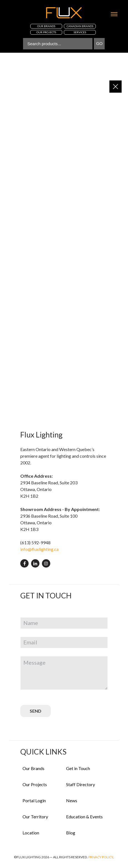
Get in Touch (78, 768)
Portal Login (34, 800)
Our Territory (35, 817)
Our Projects (35, 784)
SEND (36, 711)
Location (31, 833)
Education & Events (84, 817)
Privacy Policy (101, 857)
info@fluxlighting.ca (39, 549)
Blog (71, 833)
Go (99, 43)
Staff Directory (81, 784)
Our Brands (33, 768)
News (72, 800)
